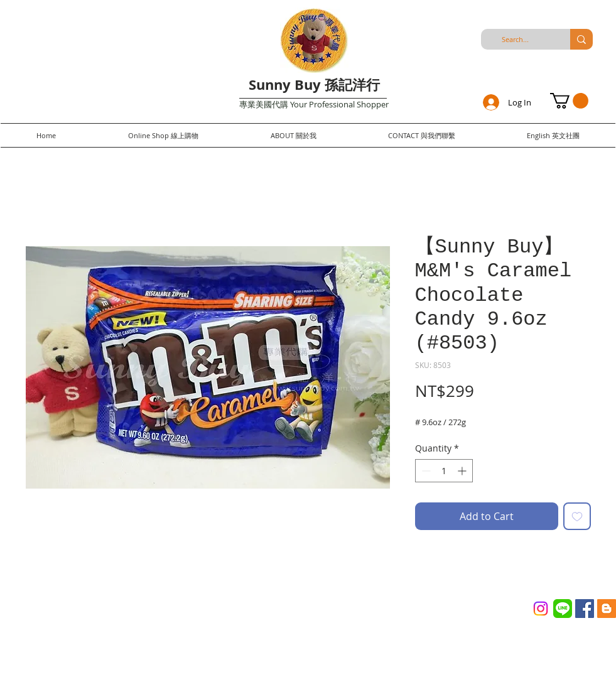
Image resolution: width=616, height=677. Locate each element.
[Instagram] (541, 609)
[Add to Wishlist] (577, 516)
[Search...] (516, 39)
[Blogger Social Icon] (607, 609)
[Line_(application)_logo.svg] (563, 609)
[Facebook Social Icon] (585, 609)
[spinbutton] (444, 471)
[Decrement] (425, 471)
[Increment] (463, 471)
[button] (569, 101)
